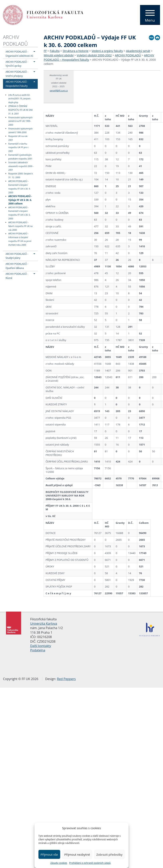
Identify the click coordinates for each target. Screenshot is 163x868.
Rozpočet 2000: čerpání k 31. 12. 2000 (21, 175)
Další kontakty (41, 646)
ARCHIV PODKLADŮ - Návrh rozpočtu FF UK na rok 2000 (20, 226)
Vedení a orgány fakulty (107, 51)
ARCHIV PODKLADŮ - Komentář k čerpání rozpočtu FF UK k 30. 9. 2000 (19, 187)
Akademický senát (138, 51)
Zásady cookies (59, 863)
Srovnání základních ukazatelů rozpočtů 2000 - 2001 (21, 166)
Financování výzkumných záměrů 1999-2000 (20, 130)
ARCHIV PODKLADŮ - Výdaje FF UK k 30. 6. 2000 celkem (20, 200)
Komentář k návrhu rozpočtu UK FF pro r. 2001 (19, 148)
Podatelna (38, 650)
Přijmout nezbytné (77, 854)
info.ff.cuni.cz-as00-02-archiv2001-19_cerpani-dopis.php (20, 99)
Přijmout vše (49, 854)
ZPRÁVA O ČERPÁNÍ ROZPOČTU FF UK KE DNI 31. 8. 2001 (21, 110)
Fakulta (55, 51)
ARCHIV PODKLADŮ (15, 40)
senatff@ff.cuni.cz (59, 90)
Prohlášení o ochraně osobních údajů (90, 863)
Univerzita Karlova (44, 624)
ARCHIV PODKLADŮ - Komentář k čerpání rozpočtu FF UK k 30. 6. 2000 (19, 213)
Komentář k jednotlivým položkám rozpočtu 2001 (20, 157)
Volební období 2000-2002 (94, 55)
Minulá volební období (59, 55)
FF (45, 51)
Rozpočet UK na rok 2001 (18, 138)
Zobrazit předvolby (109, 854)
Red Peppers (66, 679)
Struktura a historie (76, 51)
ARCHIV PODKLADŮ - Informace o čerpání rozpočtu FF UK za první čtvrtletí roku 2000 (20, 239)
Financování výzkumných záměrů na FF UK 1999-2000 (20, 121)
